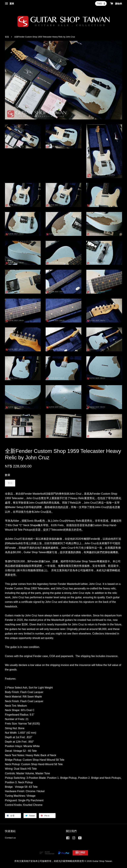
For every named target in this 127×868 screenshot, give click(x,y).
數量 (8, 475)
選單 (10, 4)
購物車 (116, 4)
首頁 (7, 37)
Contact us (10, 838)
